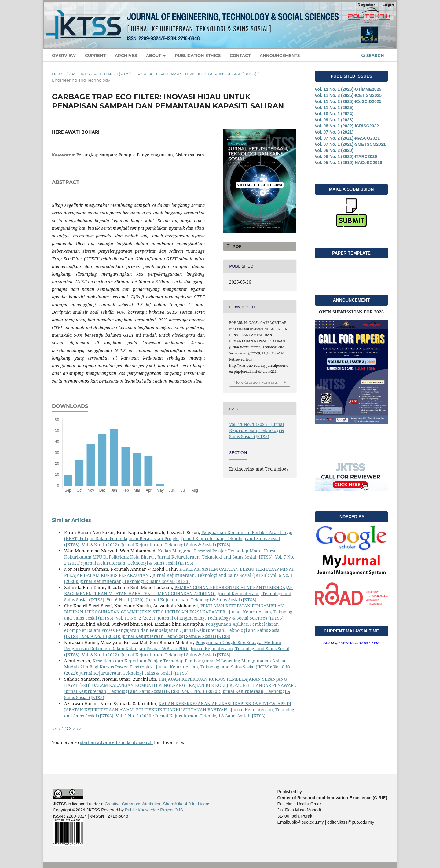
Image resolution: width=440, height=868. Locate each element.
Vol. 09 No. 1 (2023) (334, 120)
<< (54, 729)
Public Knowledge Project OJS (154, 810)
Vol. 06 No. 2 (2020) (334, 150)
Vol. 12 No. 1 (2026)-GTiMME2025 (348, 89)
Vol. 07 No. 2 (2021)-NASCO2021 (347, 138)
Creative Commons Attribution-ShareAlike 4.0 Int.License (159, 804)
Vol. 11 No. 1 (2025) (334, 108)
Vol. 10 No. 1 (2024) (334, 114)
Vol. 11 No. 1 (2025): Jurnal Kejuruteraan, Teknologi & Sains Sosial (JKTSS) (175, 74)
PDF (236, 246)
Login (388, 5)
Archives (126, 55)
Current (95, 55)
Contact (240, 55)
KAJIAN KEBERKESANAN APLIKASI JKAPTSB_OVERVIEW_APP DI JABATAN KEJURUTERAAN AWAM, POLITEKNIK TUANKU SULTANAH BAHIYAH (178, 707)
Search (373, 55)
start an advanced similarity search (116, 742)
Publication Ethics (198, 55)
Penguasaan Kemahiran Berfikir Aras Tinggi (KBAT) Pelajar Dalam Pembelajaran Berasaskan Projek (178, 535)
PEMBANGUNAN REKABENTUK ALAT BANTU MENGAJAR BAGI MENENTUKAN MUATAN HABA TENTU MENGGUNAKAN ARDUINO (178, 590)
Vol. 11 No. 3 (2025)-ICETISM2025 (348, 95)
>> (79, 729)
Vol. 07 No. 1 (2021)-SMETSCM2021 (350, 144)
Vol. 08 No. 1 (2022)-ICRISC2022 (347, 126)
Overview (64, 55)
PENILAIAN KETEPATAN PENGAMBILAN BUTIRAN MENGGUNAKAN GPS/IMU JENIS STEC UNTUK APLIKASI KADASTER (174, 609)
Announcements (280, 55)
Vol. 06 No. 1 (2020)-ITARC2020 (346, 156)
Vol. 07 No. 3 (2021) (334, 132)
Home (59, 74)
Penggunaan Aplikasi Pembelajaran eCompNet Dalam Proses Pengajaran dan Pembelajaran (171, 627)
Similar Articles (71, 520)
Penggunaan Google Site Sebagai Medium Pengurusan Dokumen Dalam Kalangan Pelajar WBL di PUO (173, 645)
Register (366, 5)
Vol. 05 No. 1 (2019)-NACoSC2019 (348, 163)
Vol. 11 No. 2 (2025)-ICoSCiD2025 (348, 101)
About (154, 55)
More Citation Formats (256, 382)
